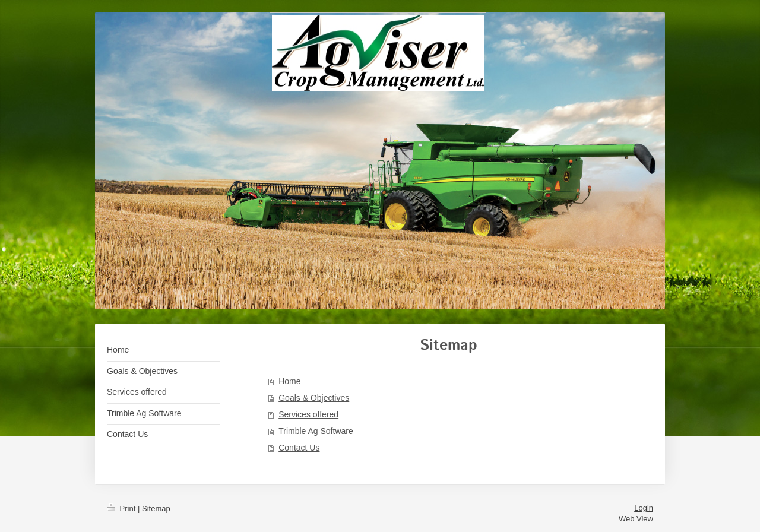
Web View (636, 519)
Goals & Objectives (314, 398)
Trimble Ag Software (316, 431)
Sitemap (156, 509)
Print (122, 509)
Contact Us (299, 448)
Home (289, 381)
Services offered (308, 414)
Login (644, 508)
